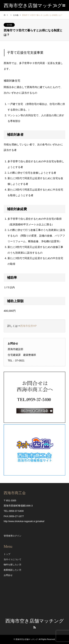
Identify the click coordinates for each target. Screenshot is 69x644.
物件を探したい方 (13, 565)
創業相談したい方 (13, 570)
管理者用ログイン (13, 536)
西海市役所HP (28, 326)
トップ (7, 554)
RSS (35, 627)
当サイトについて (13, 559)
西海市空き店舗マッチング (35, 621)
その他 (16, 15)
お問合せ (8, 575)
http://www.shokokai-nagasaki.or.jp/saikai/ (24, 521)
